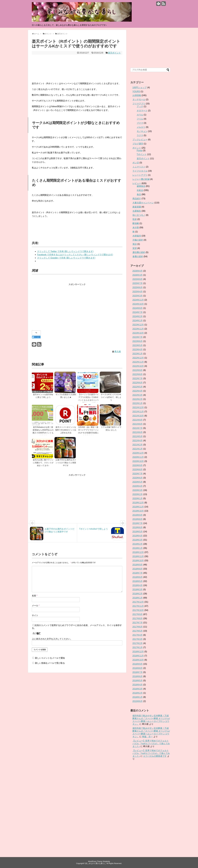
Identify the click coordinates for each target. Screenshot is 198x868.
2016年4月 (138, 685)
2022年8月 (138, 374)
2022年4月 (138, 391)
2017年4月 (138, 635)
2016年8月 (138, 668)
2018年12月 (138, 552)
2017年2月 (138, 643)
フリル (140, 119)
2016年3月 (138, 689)
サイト (35, 615)
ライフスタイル (140, 171)
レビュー (137, 183)
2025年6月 (138, 287)
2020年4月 (138, 486)
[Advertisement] (77, 305)
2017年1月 (138, 647)
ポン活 (136, 163)
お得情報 (137, 95)
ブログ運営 (138, 144)
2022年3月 (138, 395)
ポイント (137, 148)
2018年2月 (138, 594)
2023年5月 (138, 345)
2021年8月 (138, 424)
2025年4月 (138, 292)
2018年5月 (138, 581)
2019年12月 (138, 503)
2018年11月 (138, 556)
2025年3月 (138, 296)
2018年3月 (138, 590)
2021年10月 (138, 416)
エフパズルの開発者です (155, 756)
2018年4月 (138, 585)
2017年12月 (138, 602)
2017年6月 (138, 627)
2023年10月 (138, 333)
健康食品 (141, 186)
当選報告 (137, 211)
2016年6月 (138, 676)
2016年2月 (138, 693)
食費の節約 (138, 256)
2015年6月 (138, 701)
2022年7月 (138, 378)
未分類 (136, 228)
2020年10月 (138, 461)
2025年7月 (138, 283)
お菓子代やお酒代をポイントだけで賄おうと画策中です (66, 463)
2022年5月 (138, 387)
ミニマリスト (139, 167)
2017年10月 (138, 610)
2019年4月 (138, 536)
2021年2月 (138, 445)
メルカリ (141, 127)
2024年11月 (138, 300)
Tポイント (142, 154)
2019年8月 (138, 519)
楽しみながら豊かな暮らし (96, 863)
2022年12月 (138, 358)
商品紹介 (137, 199)
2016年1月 (138, 697)
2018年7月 (138, 573)
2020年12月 (138, 453)
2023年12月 (138, 325)
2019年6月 (138, 527)
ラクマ (140, 135)
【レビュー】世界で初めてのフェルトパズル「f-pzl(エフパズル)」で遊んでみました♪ (151, 744)
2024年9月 (138, 308)
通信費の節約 (139, 252)
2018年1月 (138, 598)
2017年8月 (138, 618)
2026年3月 (138, 275)
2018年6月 (138, 577)
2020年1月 (138, 498)
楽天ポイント (114, 53)
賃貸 (135, 248)
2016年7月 (138, 672)
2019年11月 (138, 507)
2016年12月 (138, 652)
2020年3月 (138, 490)
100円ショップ (140, 87)
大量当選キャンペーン (143, 203)
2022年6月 (138, 383)
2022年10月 (138, 366)
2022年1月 (138, 403)
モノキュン (142, 131)
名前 (35, 596)
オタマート (142, 111)
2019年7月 (138, 523)
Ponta (140, 150)
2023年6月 (138, 341)
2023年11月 (138, 329)
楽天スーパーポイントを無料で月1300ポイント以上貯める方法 (66, 430)
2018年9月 (138, 565)
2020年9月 (138, 465)
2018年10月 (138, 561)
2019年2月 (138, 544)
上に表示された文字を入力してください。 (52, 639)
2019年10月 (138, 511)
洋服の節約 (138, 240)
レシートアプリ (140, 175)
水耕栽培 (137, 236)
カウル (140, 115)
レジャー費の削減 (141, 179)
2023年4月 (138, 350)
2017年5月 (138, 631)
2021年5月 (138, 436)
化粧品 (140, 190)
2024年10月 (138, 304)
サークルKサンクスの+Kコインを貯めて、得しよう (111, 397)
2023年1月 (138, 354)
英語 (135, 244)
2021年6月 (138, 432)
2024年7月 (138, 312)
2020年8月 (138, 470)
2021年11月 (138, 412)
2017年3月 (138, 639)
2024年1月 (138, 321)
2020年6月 (138, 478)
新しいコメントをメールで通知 (50, 658)
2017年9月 (138, 614)
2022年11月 (138, 362)
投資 (135, 219)
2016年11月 (138, 656)
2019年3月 (138, 540)
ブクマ (140, 123)
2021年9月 (138, 420)
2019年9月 (138, 515)
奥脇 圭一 (147, 737)
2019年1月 (138, 548)
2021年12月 (138, 407)
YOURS (136, 91)
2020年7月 (138, 474)
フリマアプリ (139, 104)
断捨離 (136, 223)
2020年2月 (138, 494)
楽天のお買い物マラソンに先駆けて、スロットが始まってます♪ (43, 463)
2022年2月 (138, 399)
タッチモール (139, 100)
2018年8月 (138, 569)
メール (36, 606)
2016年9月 (138, 664)
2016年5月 (138, 681)
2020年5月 (138, 482)
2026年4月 (138, 271)
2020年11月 (138, 457)
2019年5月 (138, 532)
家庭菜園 (137, 207)
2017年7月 (138, 623)
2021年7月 (138, 428)
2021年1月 (138, 449)
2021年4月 (138, 441)
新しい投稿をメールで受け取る (50, 663)
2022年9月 (138, 370)
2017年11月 (138, 606)
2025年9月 (138, 279)
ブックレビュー (140, 140)
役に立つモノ (139, 215)
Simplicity (106, 861)
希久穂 (118, 352)
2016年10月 (138, 660)
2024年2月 (138, 316)
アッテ (140, 106)
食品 (139, 194)
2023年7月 (138, 337)
